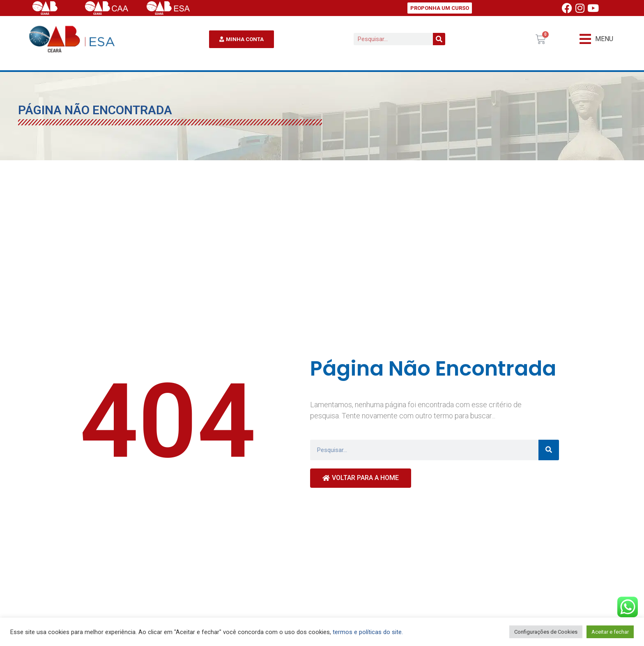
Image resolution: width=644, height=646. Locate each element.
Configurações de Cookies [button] (546, 632)
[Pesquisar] (439, 39)
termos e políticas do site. (368, 632)
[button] (596, 39)
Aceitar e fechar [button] (610, 632)
